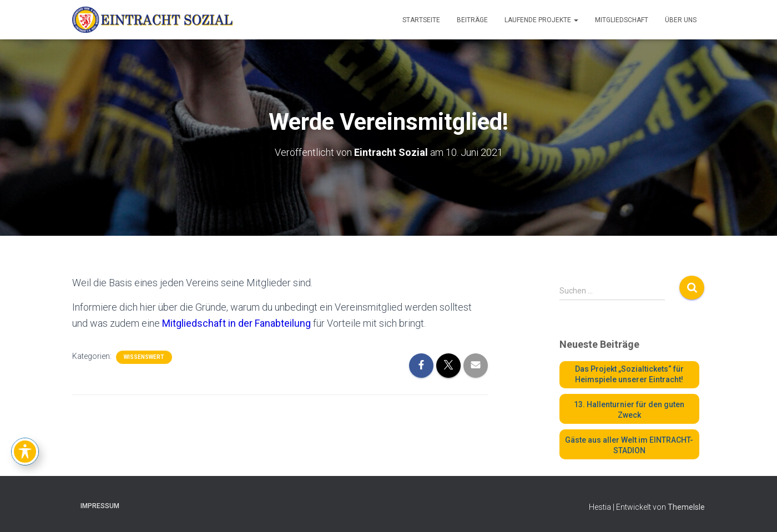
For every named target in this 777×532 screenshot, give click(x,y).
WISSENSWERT (144, 357)
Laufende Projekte (541, 20)
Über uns (681, 20)
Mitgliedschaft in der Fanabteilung (236, 323)
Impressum (100, 506)
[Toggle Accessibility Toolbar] (25, 452)
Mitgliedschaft (622, 20)
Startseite (421, 20)
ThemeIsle (686, 507)
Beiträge (472, 20)
